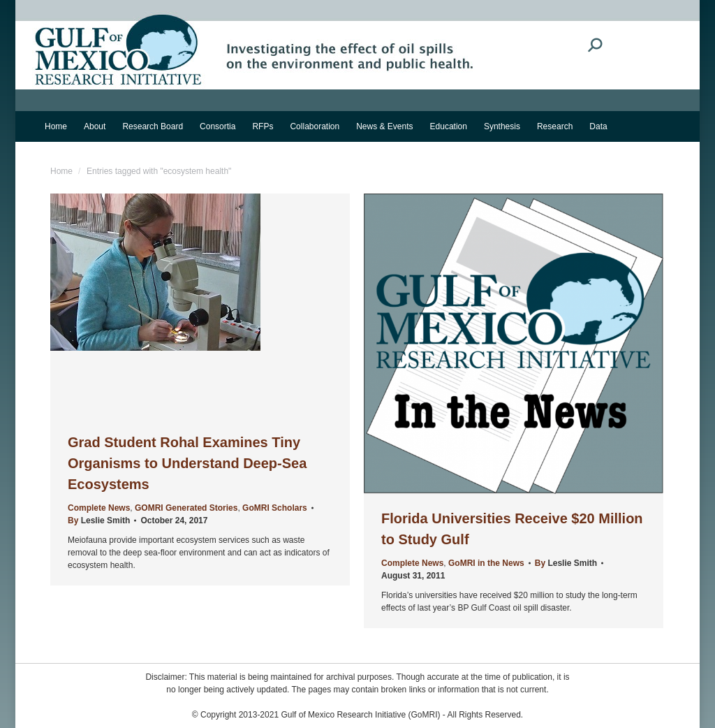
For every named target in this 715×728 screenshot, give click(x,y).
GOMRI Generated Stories (186, 508)
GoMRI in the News (486, 563)
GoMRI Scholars (275, 508)
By (99, 520)
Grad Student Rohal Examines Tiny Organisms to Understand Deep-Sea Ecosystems (187, 463)
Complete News (99, 508)
